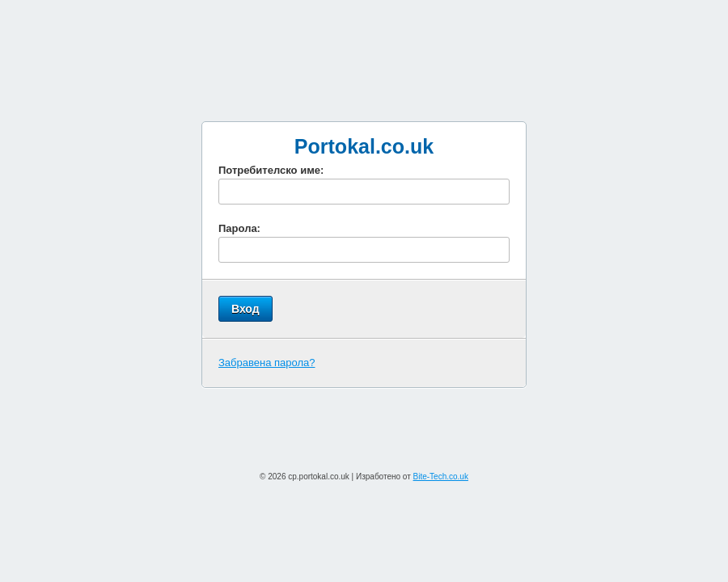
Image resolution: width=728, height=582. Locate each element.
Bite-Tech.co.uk (441, 477)
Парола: (239, 228)
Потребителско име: (271, 170)
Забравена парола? (267, 363)
